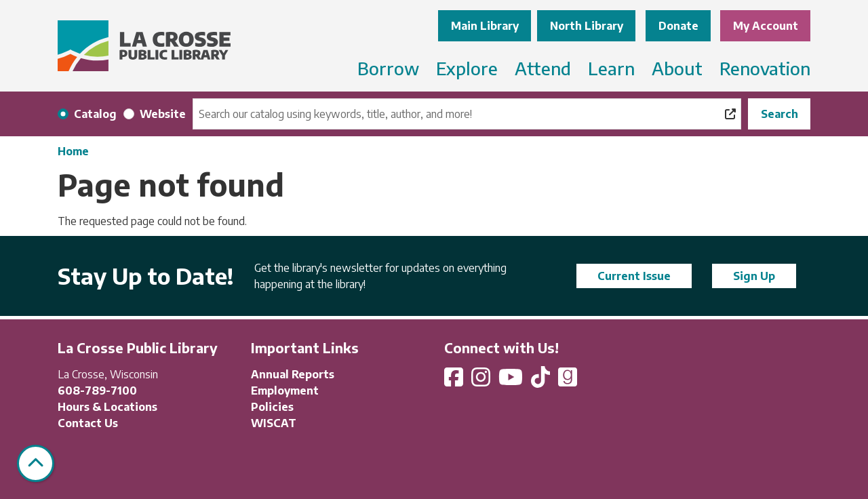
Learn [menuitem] (611, 68)
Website (163, 114)
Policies (272, 407)
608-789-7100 (97, 391)
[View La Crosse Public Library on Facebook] (455, 381)
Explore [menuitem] (467, 68)
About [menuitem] (677, 68)
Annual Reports (293, 374)
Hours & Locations (107, 407)
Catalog (95, 114)
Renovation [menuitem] (765, 68)
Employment (285, 391)
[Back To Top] (36, 463)
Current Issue (634, 276)
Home (73, 151)
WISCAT (274, 423)
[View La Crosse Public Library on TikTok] (542, 381)
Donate (678, 26)
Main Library (485, 26)
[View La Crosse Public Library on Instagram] (482, 381)
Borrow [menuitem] (388, 68)
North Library (587, 26)
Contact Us (88, 423)
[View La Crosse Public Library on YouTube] (512, 381)
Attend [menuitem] (543, 68)
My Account (766, 26)
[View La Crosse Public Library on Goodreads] (568, 381)
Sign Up (754, 276)
